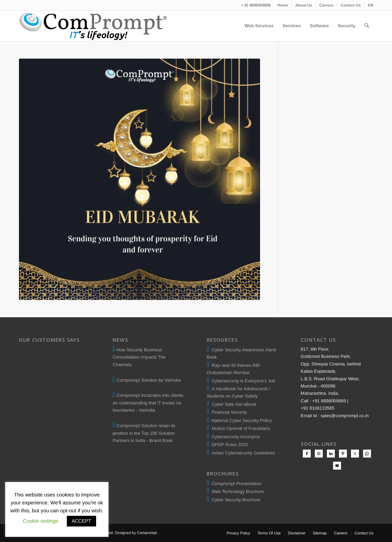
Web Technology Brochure (236, 491)
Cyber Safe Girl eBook (233, 404)
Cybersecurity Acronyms (234, 437)
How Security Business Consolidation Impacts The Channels (139, 357)
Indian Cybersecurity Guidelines (242, 453)
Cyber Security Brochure (235, 500)
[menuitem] (283, 5)
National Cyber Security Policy (240, 420)
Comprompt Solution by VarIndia (149, 380)
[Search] (367, 26)
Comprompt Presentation (236, 484)
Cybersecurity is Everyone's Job (242, 381)
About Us (304, 5)
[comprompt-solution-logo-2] (94, 26)
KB (371, 5)
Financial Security (228, 412)
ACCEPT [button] (81, 521)
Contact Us (351, 5)
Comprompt (147, 533)
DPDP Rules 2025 (229, 445)
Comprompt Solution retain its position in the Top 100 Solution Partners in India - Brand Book (144, 433)
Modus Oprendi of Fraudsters (239, 428)
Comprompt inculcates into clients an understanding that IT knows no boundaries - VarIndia (148, 403)
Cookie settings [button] (40, 521)
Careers (326, 5)
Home (283, 5)
